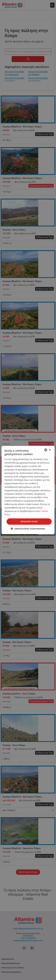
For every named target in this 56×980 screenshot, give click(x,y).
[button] (28, 529)
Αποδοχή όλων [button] (29, 521)
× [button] (50, 450)
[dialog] (28, 490)
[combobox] (46, 450)
